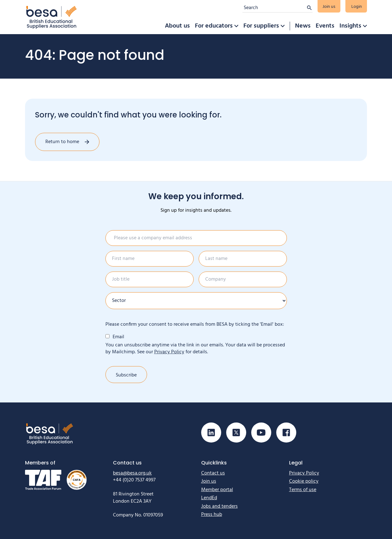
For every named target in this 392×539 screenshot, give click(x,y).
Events (325, 26)
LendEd (209, 498)
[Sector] (196, 301)
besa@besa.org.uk (132, 473)
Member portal (217, 490)
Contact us (213, 473)
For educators (214, 26)
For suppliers (261, 26)
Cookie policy (304, 481)
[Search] (274, 8)
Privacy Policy (169, 352)
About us (177, 26)
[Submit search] (309, 8)
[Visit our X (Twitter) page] (236, 433)
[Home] (52, 17)
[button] (236, 26)
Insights (350, 26)
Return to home (62, 142)
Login (357, 7)
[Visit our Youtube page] (261, 433)
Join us (329, 7)
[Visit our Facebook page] (286, 433)
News (303, 26)
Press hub (212, 515)
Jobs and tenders (219, 506)
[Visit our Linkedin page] (211, 433)
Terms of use (303, 490)
